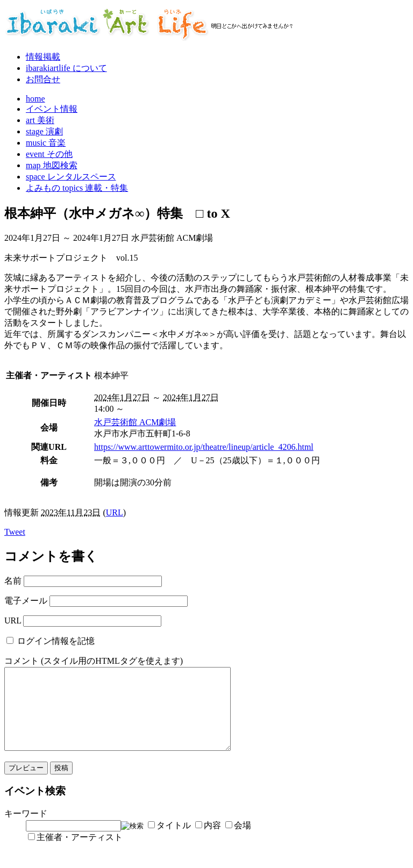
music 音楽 (46, 143)
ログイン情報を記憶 (56, 641)
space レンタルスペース (71, 177)
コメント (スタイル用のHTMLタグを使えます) (94, 661)
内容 (212, 841)
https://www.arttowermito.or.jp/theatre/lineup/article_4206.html (204, 447)
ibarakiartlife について (66, 68)
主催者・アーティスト (80, 853)
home (35, 99)
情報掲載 (43, 57)
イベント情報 (52, 109)
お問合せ (43, 79)
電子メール (26, 601)
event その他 (49, 154)
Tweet (15, 532)
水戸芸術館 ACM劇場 (135, 422)
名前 (13, 581)
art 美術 (40, 120)
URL (115, 512)
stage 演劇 (44, 131)
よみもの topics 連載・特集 (77, 188)
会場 (243, 841)
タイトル (174, 841)
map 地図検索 (52, 165)
